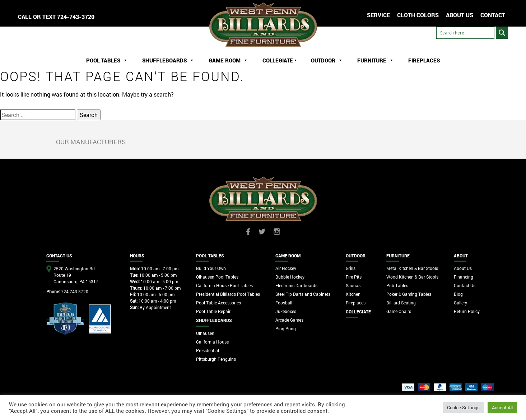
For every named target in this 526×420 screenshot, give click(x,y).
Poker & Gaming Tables (409, 294)
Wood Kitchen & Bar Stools (412, 277)
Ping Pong (286, 328)
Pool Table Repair (213, 311)
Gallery (460, 303)
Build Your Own (211, 268)
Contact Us (465, 285)
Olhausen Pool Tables (217, 277)
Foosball (284, 303)
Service (378, 15)
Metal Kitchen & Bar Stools (412, 268)
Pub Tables (397, 285)
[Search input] (465, 33)
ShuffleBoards (168, 60)
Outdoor (327, 60)
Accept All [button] (502, 407)
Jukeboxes (286, 311)
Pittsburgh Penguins (216, 359)
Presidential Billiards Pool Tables (228, 294)
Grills (351, 268)
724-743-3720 (76, 17)
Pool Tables (107, 60)
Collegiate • (280, 60)
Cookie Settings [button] (463, 407)
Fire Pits (354, 277)
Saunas (353, 285)
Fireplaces (424, 60)
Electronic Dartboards (296, 285)
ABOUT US (460, 15)
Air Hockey (286, 268)
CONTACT (493, 15)
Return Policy (467, 311)
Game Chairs (399, 311)
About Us (463, 268)
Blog (458, 294)
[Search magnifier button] (502, 33)
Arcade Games (289, 320)
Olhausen (205, 333)
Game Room (228, 60)
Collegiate (358, 312)
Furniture (376, 60)
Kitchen (353, 294)
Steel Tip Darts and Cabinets (303, 294)
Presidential (208, 350)
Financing (464, 277)
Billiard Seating (401, 303)
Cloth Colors (418, 15)
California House (212, 342)
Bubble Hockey (290, 277)
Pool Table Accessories (218, 303)
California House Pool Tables (224, 285)
